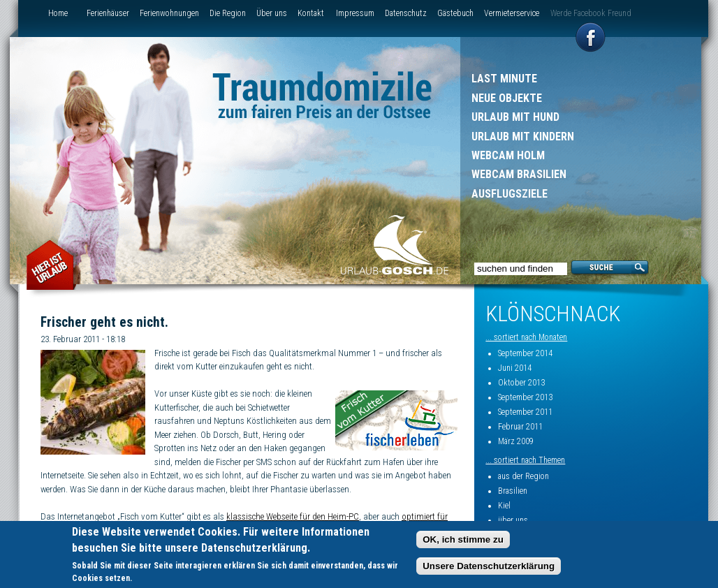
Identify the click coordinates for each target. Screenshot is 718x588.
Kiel (504, 506)
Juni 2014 (515, 368)
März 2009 (516, 441)
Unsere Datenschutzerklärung (489, 566)
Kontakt (311, 13)
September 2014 (525, 353)
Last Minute (504, 79)
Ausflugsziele (510, 194)
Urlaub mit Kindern (523, 137)
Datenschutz (406, 13)
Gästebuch (455, 13)
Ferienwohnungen (169, 13)
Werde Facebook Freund (591, 13)
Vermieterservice (512, 13)
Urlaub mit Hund (515, 117)
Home (58, 13)
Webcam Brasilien (519, 174)
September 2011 (525, 412)
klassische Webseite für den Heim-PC (293, 516)
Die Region (228, 13)
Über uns (272, 13)
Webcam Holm (508, 155)
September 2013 (525, 397)
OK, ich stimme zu (463, 539)
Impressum (355, 13)
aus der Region (523, 476)
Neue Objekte (507, 98)
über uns (513, 520)
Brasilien (513, 491)
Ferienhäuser (108, 13)
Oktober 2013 (521, 383)
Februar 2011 (520, 427)
